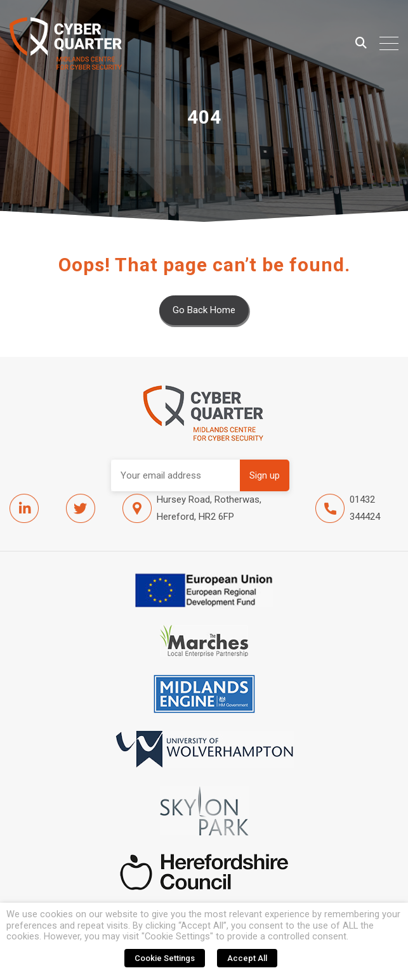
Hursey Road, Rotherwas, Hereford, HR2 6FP (192, 508)
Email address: (175, 475)
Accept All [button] (247, 958)
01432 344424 (348, 508)
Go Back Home (204, 310)
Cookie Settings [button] (165, 958)
